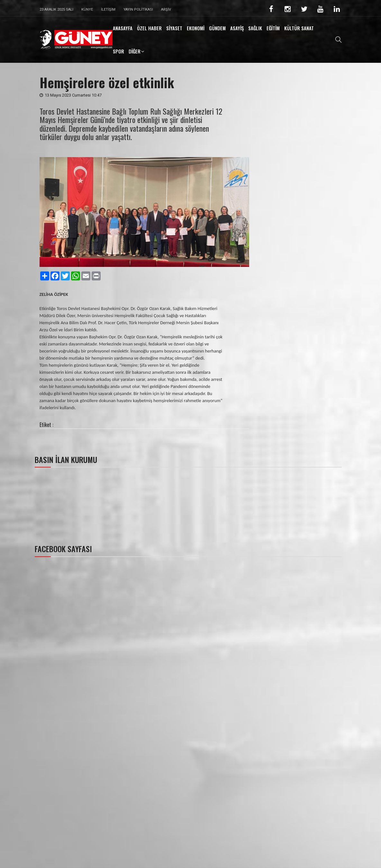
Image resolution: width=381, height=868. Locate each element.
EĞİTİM (273, 28)
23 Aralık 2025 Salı (56, 9)
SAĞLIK (255, 28)
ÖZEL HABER (149, 28)
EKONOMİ (196, 28)
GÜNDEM (217, 28)
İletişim (108, 9)
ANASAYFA (123, 28)
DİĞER (135, 51)
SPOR (118, 51)
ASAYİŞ (237, 28)
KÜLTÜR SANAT (299, 28)
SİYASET (174, 28)
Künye (87, 9)
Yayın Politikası (138, 9)
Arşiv (166, 9)
